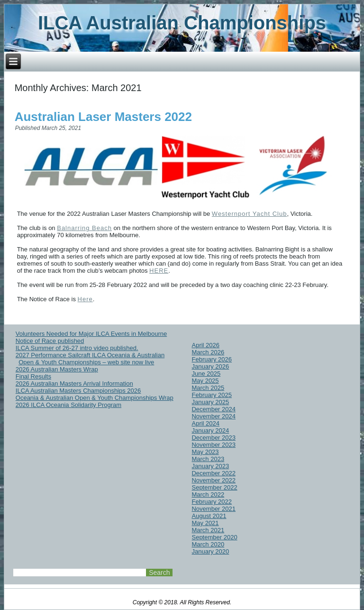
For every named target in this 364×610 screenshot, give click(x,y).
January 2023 (210, 466)
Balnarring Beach (84, 228)
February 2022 (212, 502)
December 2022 (214, 473)
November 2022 (214, 480)
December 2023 (214, 438)
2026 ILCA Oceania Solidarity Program (68, 405)
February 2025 (212, 395)
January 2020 (210, 551)
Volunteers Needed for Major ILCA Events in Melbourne (91, 334)
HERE (159, 271)
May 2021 (205, 523)
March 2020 (208, 544)
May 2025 (205, 381)
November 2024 (214, 416)
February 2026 (212, 359)
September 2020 (214, 537)
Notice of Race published (50, 341)
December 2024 (214, 409)
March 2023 (208, 459)
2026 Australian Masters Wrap (57, 369)
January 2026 (210, 366)
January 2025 (210, 402)
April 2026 (205, 345)
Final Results (33, 376)
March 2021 (208, 530)
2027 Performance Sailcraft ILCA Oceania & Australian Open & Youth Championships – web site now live (90, 359)
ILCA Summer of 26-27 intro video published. (77, 348)
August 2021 (209, 516)
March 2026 (208, 352)
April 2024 (205, 423)
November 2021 (214, 509)
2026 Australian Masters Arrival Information (74, 384)
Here (85, 299)
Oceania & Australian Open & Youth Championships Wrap (95, 398)
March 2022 (208, 494)
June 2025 (206, 374)
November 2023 (214, 445)
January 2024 (210, 430)
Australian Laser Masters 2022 (103, 117)
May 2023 (205, 452)
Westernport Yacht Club (250, 214)
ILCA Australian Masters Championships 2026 (78, 391)
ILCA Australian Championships (182, 23)
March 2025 (208, 388)
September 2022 (214, 487)
